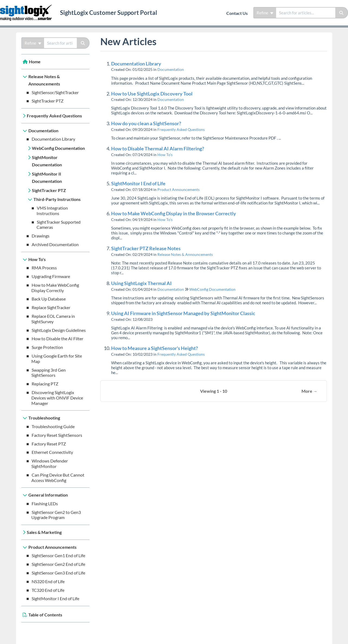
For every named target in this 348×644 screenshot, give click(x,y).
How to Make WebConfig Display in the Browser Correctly (174, 213)
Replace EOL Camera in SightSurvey (53, 319)
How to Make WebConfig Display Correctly (55, 288)
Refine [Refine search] (265, 13)
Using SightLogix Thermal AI (141, 283)
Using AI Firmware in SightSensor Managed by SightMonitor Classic (183, 313)
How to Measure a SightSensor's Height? (155, 348)
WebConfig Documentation (58, 148)
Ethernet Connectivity (52, 452)
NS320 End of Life (48, 581)
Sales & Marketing (44, 532)
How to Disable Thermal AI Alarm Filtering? (158, 148)
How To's (37, 259)
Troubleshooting (44, 418)
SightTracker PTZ (48, 101)
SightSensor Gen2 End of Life (58, 564)
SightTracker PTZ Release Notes (146, 248)
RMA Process (44, 268)
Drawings (41, 236)
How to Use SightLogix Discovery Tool (152, 94)
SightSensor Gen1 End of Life (58, 555)
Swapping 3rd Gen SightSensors (49, 373)
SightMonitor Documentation (47, 161)
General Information (48, 495)
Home (35, 62)
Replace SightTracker (51, 307)
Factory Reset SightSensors (57, 435)
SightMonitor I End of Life (55, 598)
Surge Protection (47, 347)
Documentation (43, 131)
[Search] (342, 13)
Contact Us (237, 13)
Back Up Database (49, 299)
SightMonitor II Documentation (47, 178)
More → (309, 391)
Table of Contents (45, 615)
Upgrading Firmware (51, 276)
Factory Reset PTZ (49, 444)
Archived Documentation (55, 244)
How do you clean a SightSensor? (146, 123)
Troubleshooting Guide (53, 426)
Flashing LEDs (45, 503)
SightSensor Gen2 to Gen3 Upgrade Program (56, 515)
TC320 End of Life (48, 590)
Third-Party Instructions (57, 199)
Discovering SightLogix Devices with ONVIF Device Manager (57, 398)
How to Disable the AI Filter (57, 338)
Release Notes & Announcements (44, 80)
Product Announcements (52, 547)
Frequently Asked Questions (54, 116)
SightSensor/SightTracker (55, 92)
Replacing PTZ (45, 384)
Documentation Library (53, 139)
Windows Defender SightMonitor (50, 463)
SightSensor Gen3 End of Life (58, 573)
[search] (306, 13)
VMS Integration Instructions (52, 211)
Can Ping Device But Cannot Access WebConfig (58, 478)
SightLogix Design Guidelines (59, 330)
